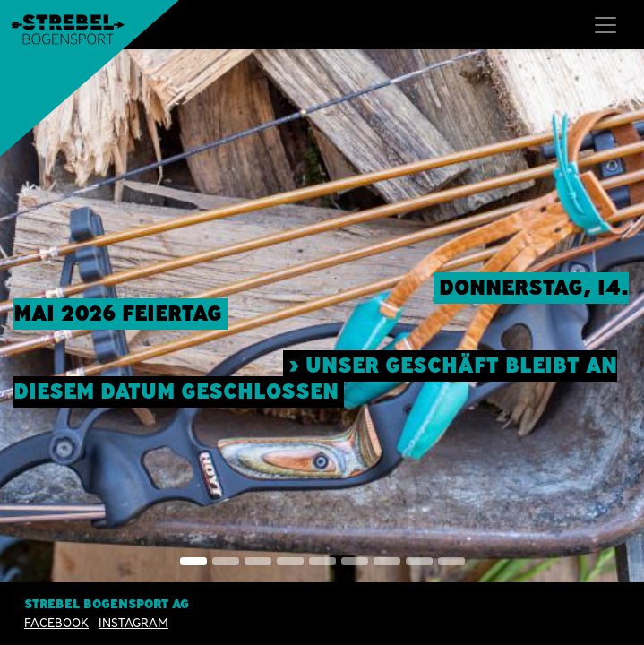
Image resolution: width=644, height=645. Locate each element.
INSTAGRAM (133, 623)
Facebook (56, 623)
